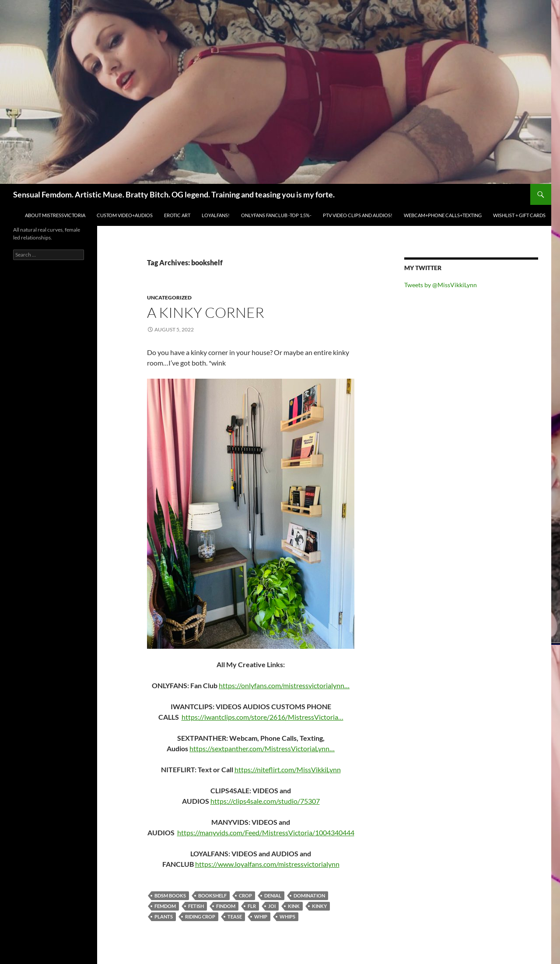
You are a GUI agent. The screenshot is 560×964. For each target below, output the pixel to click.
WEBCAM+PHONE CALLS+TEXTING (443, 215)
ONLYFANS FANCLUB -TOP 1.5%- (276, 215)
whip (261, 917)
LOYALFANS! (216, 215)
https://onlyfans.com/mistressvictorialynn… (284, 685)
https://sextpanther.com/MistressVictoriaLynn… (262, 748)
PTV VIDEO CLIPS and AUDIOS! (358, 215)
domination (309, 895)
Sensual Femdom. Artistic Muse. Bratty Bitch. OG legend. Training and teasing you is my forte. (174, 194)
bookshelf (212, 895)
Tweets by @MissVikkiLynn (441, 285)
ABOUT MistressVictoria (55, 215)
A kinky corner (206, 312)
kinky (319, 906)
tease (235, 917)
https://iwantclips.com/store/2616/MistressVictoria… (262, 717)
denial (273, 895)
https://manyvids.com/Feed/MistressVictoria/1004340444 (266, 832)
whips (287, 917)
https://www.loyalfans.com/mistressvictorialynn (267, 864)
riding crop (200, 917)
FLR (252, 906)
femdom (165, 906)
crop (245, 895)
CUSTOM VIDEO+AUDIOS (125, 215)
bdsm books (170, 895)
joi (272, 906)
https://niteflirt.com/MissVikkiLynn (288, 769)
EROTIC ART (177, 215)
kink (294, 906)
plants (164, 917)
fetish (196, 906)
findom (226, 906)
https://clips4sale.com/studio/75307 (265, 801)
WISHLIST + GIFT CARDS (519, 215)
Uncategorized (169, 297)
